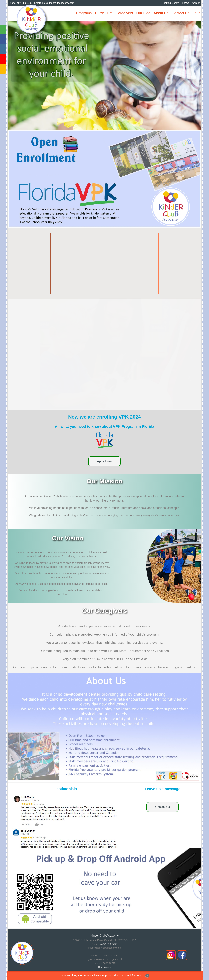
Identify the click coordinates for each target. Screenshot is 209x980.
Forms (186, 3)
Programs (84, 13)
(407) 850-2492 (109, 944)
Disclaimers (104, 967)
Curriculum (104, 13)
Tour (196, 13)
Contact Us (181, 13)
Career (196, 3)
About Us (161, 13)
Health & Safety (170, 3)
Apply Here (104, 461)
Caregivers (124, 13)
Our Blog (143, 13)
